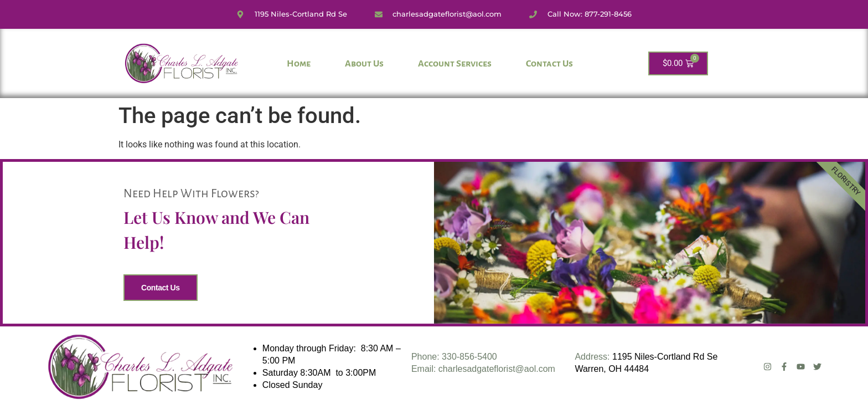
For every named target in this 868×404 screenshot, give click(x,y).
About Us (364, 64)
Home (299, 64)
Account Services (455, 64)
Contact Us (549, 64)
